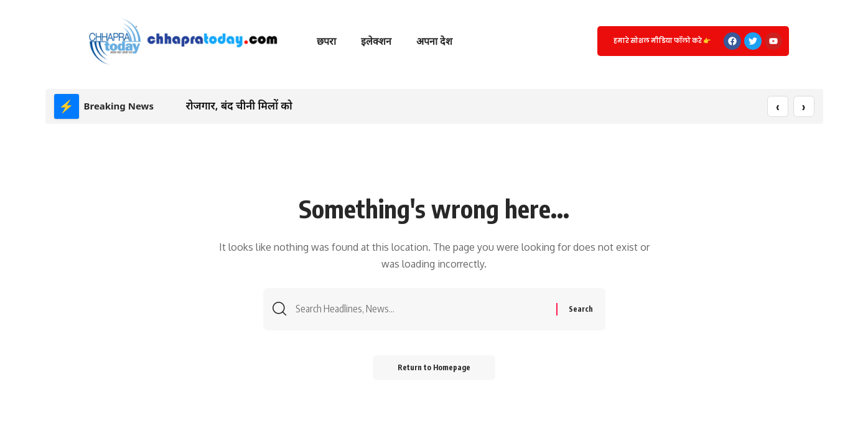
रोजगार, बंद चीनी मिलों (232, 105)
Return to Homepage (434, 367)
